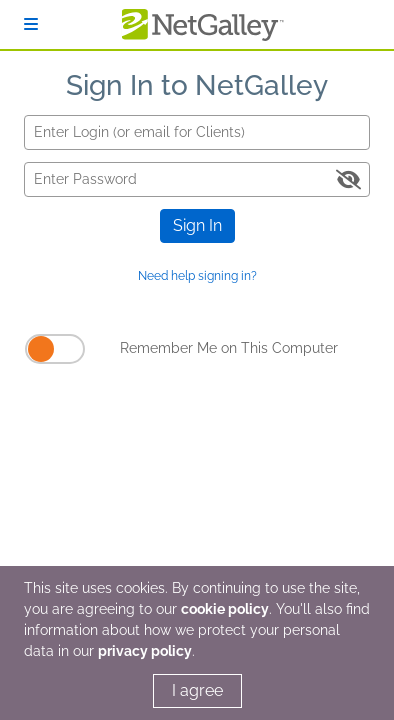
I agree (197, 690)
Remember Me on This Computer (229, 348)
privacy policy (145, 651)
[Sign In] (31, 24)
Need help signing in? (197, 276)
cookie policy (225, 609)
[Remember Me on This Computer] (55, 349)
